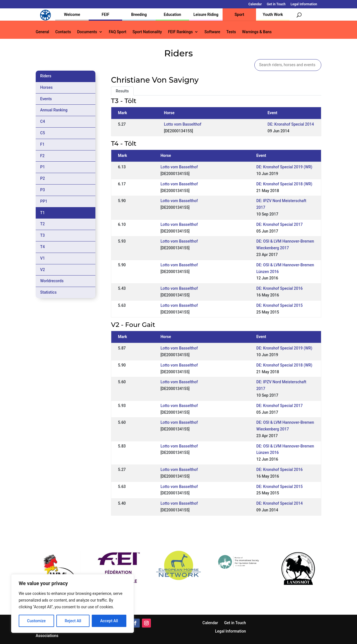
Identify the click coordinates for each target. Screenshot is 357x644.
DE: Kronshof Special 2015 (279, 305)
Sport (239, 15)
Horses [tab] (46, 87)
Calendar (255, 4)
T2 (43, 224)
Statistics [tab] (48, 292)
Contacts (63, 32)
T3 (43, 235)
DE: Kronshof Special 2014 (291, 124)
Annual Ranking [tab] (54, 110)
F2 (42, 156)
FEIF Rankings (180, 32)
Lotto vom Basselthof (183, 124)
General (42, 32)
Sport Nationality (147, 32)
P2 (43, 178)
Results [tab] (122, 91)
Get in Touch (276, 4)
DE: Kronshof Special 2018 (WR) (284, 184)
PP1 (44, 201)
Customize (36, 621)
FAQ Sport (118, 32)
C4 (43, 121)
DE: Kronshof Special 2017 (279, 224)
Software (212, 32)
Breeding (139, 15)
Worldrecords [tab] (52, 281)
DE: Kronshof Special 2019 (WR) (284, 167)
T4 (43, 247)
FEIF (106, 15)
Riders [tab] (46, 76)
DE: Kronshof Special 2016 (279, 288)
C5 (43, 133)
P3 (43, 190)
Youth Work (273, 15)
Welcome (72, 15)
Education (172, 15)
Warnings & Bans (257, 32)
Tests (231, 32)
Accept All (109, 621)
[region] (73, 604)
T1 (43, 213)
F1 (42, 144)
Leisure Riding (206, 15)
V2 (43, 270)
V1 (43, 258)
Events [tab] (46, 99)
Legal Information (304, 4)
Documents (87, 32)
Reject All (73, 621)
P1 (43, 167)
